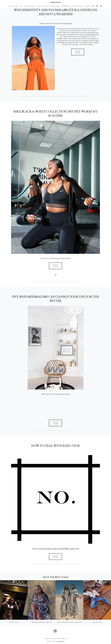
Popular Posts (56, 96)
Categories (64, 6)
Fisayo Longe (13, 6)
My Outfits (45, 281)
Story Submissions (77, 6)
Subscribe (87, 6)
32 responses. (75, 564)
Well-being (75, 96)
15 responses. (75, 281)
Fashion (39, 6)
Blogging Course (29, 6)
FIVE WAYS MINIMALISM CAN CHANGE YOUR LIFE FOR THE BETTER (56, 299)
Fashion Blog (27, 96)
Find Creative (60, 641)
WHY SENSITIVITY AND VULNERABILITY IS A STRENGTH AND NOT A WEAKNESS (56, 12)
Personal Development (51, 6)
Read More (78, 52)
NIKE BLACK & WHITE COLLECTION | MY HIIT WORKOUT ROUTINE (56, 113)
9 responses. (85, 96)
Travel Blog (66, 96)
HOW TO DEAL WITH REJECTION (56, 446)
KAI (21, 6)
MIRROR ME (56, 3)
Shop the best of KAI (56, 577)
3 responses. (69, 430)
